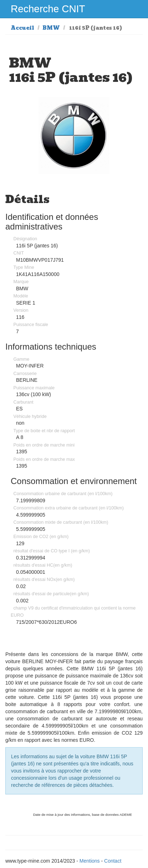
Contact (113, 861)
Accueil (22, 28)
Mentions (90, 861)
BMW (51, 28)
